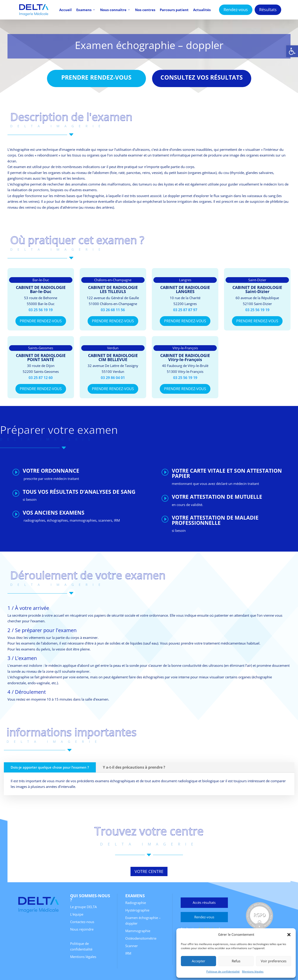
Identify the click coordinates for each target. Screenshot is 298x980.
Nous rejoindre (82, 929)
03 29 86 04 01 (113, 378)
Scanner (132, 946)
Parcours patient (174, 10)
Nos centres (145, 10)
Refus (236, 961)
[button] (292, 51)
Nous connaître (115, 10)
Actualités (202, 10)
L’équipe (77, 914)
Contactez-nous (82, 922)
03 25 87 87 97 (185, 310)
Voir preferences (274, 961)
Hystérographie (137, 910)
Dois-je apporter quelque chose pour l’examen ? (50, 767)
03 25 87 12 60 (41, 378)
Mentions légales (253, 971)
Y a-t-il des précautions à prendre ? (134, 767)
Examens (86, 10)
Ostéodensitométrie (141, 938)
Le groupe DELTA (83, 907)
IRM (128, 953)
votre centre (149, 871)
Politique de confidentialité (223, 971)
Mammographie (138, 931)
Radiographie (136, 903)
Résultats (268, 10)
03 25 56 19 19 (41, 310)
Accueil (65, 10)
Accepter (198, 961)
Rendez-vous (236, 10)
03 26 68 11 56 (113, 310)
